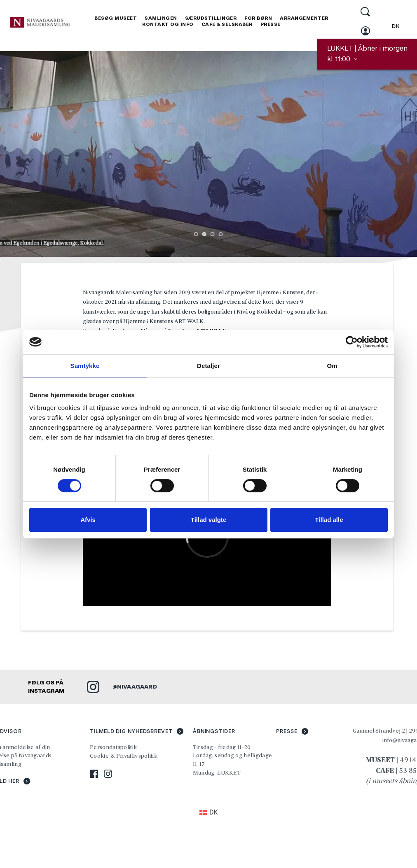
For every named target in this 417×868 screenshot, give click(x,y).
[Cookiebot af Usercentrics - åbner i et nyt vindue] (352, 342)
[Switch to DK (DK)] (209, 812)
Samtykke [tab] (85, 366)
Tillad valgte (208, 520)
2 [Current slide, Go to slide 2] (204, 234)
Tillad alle (329, 520)
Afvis (88, 520)
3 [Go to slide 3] (213, 234)
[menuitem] (116, 18)
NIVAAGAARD (137, 686)
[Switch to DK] (396, 26)
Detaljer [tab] (208, 366)
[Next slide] (398, 154)
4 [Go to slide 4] (221, 234)
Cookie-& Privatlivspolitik (124, 756)
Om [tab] (332, 366)
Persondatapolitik (113, 747)
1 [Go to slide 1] (196, 234)
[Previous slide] (19, 154)
